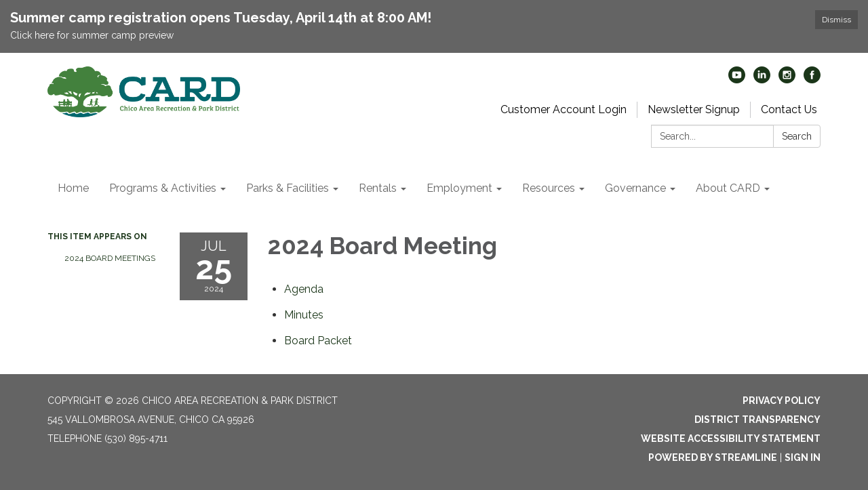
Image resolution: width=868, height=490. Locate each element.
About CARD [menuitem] (728, 188)
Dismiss (836, 20)
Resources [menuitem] (549, 188)
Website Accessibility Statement (731, 438)
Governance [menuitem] (635, 188)
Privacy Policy (782, 401)
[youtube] (737, 80)
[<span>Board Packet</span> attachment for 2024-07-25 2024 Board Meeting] (318, 341)
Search (797, 136)
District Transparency (757, 420)
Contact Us (789, 109)
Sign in (803, 457)
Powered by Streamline (713, 457)
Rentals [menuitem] (378, 188)
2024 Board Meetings (110, 258)
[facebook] (812, 80)
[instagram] (787, 80)
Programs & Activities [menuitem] (163, 188)
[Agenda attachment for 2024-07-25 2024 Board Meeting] (304, 289)
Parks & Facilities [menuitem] (288, 188)
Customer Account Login (564, 109)
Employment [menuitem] (459, 188)
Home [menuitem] (73, 188)
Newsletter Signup (694, 109)
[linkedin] (762, 80)
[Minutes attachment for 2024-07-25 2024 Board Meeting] (304, 315)
